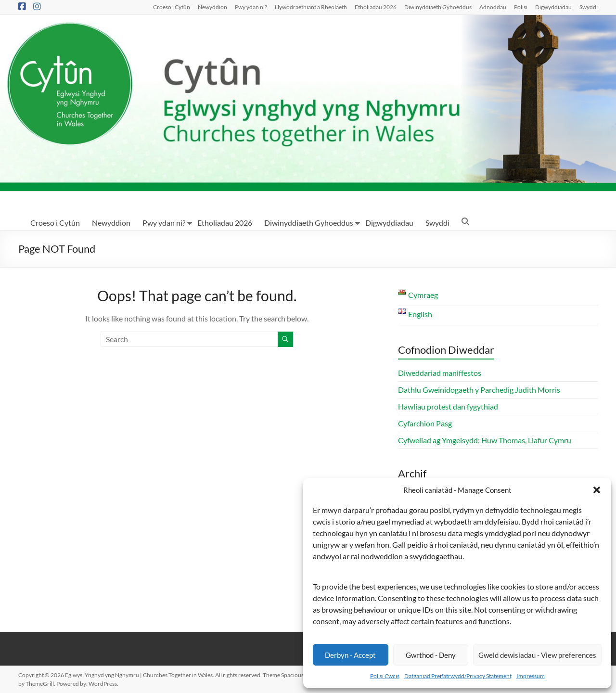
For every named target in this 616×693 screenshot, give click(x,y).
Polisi (521, 7)
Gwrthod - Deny (431, 655)
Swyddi (589, 7)
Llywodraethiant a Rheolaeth (311, 7)
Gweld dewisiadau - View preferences (537, 655)
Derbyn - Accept (350, 655)
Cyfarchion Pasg (425, 423)
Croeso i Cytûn (172, 7)
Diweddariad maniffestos (440, 373)
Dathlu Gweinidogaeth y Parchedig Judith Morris (479, 390)
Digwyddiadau (553, 7)
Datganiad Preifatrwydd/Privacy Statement (458, 676)
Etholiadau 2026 (376, 7)
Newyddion (212, 7)
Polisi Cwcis (385, 676)
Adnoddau (493, 7)
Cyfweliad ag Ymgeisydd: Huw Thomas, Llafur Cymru (485, 440)
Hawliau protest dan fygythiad (448, 406)
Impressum (531, 676)
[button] (597, 490)
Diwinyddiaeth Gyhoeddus (438, 7)
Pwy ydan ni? (251, 7)
